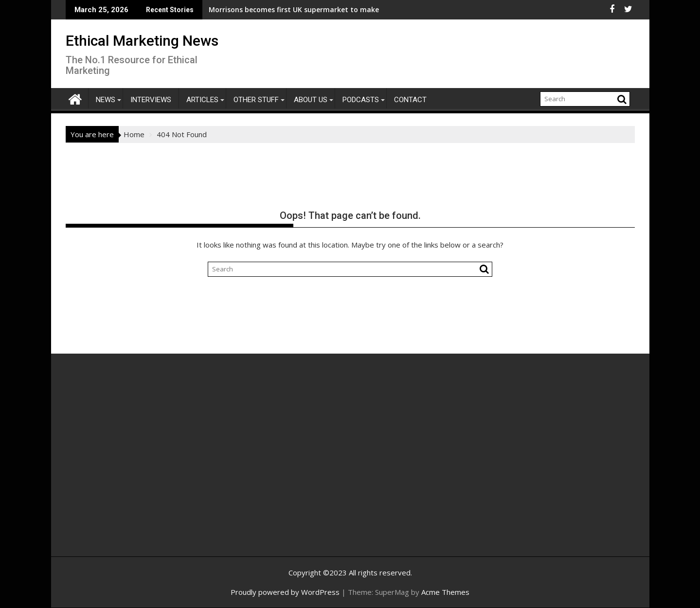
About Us (311, 100)
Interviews (151, 100)
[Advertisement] (158, 465)
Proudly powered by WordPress (285, 592)
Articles (202, 100)
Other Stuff (256, 100)
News (106, 100)
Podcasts (361, 100)
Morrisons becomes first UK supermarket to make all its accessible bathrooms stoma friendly (301, 9)
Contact (410, 100)
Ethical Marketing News (142, 41)
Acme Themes (445, 592)
